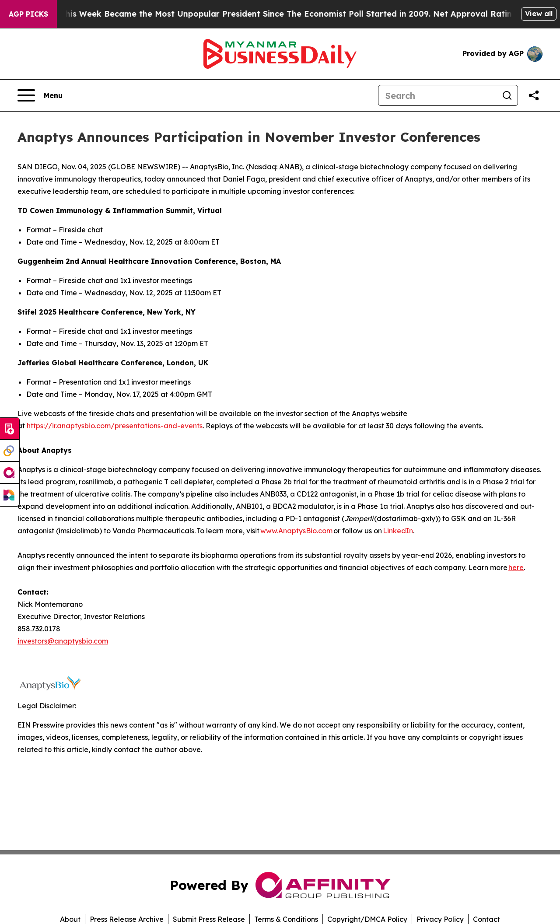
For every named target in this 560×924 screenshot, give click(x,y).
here (516, 567)
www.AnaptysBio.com (296, 531)
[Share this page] (534, 95)
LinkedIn (398, 531)
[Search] (437, 95)
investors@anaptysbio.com (63, 641)
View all (539, 14)
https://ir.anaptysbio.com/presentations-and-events (115, 426)
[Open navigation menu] (40, 95)
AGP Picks (28, 14)
